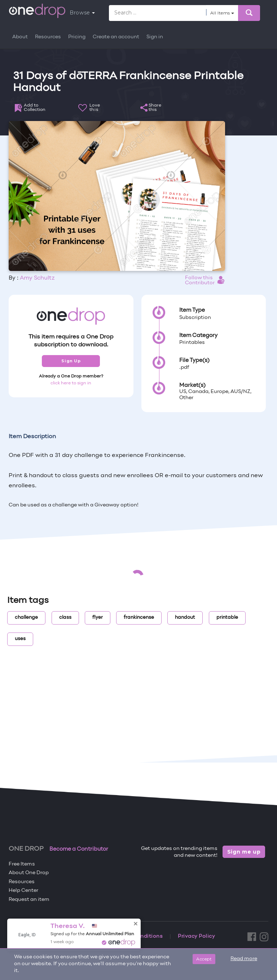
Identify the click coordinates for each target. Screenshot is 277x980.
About (20, 37)
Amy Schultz (37, 278)
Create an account (116, 37)
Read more (244, 959)
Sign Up (71, 361)
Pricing (77, 37)
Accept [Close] (204, 959)
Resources (48, 37)
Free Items (22, 864)
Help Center (23, 891)
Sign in (155, 37)
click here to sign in (71, 383)
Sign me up (244, 852)
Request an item (29, 900)
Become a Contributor (79, 849)
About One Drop (29, 873)
